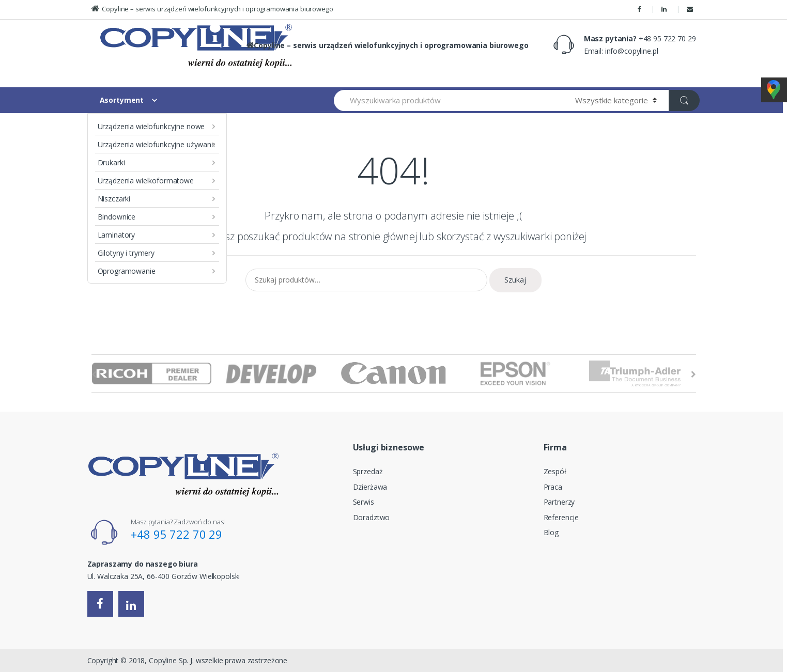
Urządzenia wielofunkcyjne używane (157, 144)
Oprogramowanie (127, 271)
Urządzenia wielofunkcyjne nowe (151, 126)
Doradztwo (372, 517)
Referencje (561, 517)
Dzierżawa (370, 487)
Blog (551, 532)
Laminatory (117, 235)
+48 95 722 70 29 (176, 534)
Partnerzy (559, 502)
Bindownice (117, 217)
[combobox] (449, 100)
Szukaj (515, 280)
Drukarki (111, 162)
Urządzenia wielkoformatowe (146, 181)
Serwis (364, 502)
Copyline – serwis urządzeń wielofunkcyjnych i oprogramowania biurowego (212, 9)
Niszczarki (114, 199)
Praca (553, 487)
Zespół (555, 471)
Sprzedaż (368, 471)
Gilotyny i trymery (126, 253)
